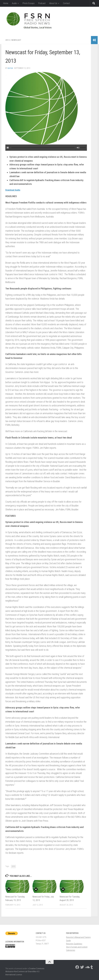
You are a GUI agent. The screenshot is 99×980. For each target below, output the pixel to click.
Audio (14, 3)
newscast (17, 40)
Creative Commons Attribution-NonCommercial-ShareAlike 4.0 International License (25, 971)
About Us (53, 3)
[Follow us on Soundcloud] (87, 967)
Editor (10, 68)
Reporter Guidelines (74, 944)
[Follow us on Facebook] (77, 967)
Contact (66, 3)
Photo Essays (29, 3)
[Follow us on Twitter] (82, 967)
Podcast (42, 3)
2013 (8, 40)
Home (6, 3)
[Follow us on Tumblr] (92, 967)
